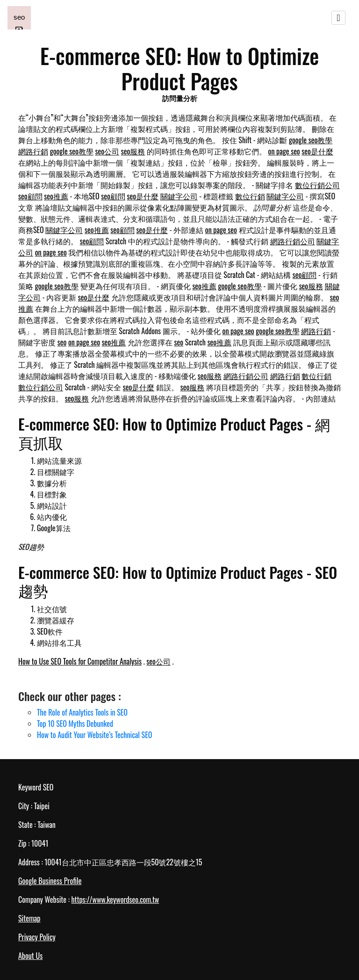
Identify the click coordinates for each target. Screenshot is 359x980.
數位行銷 (250, 196)
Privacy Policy (37, 937)
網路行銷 (33, 151)
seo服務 (133, 151)
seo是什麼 (317, 151)
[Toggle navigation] (338, 18)
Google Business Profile (50, 881)
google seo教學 (311, 140)
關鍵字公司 (179, 196)
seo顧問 (30, 196)
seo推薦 (56, 196)
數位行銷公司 (317, 185)
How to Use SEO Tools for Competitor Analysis (80, 661)
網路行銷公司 (293, 241)
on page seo (284, 151)
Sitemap (29, 918)
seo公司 (108, 151)
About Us (30, 956)
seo (62, 342)
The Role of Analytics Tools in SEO (82, 712)
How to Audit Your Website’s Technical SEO (94, 735)
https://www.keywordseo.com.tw (115, 900)
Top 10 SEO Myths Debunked (75, 724)
